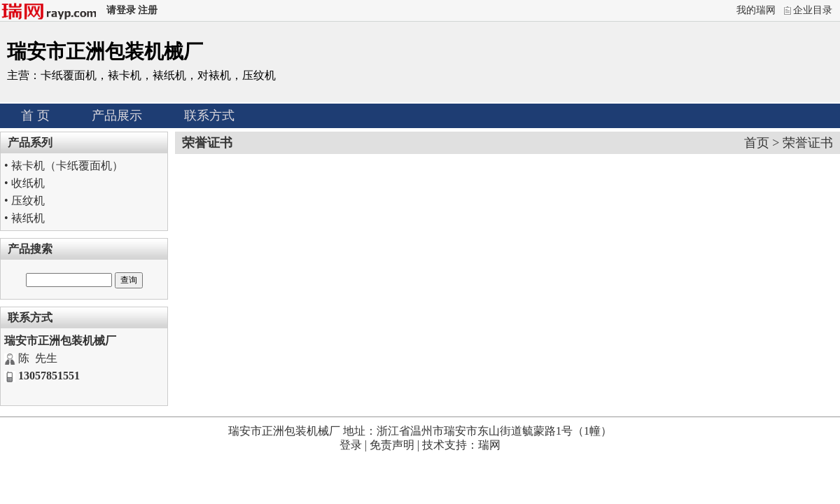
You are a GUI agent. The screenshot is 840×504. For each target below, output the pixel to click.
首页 (757, 143)
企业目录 (813, 10)
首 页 (35, 115)
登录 (351, 445)
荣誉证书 (808, 143)
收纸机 (28, 183)
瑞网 (489, 445)
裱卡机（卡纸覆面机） (67, 166)
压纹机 (28, 201)
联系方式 (209, 115)
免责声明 (392, 445)
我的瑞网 (756, 10)
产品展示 (117, 115)
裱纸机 (28, 218)
